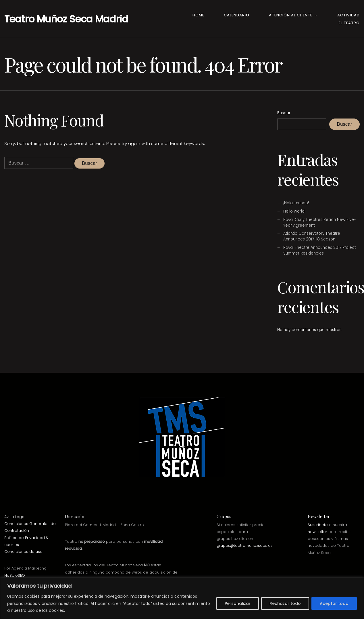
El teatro (349, 23)
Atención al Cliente (291, 15)
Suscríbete (318, 525)
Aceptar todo (334, 603)
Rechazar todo (285, 603)
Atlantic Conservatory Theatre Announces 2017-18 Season (312, 236)
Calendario (237, 15)
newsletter (317, 532)
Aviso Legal (15, 517)
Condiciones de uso (23, 552)
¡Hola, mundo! (296, 203)
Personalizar (238, 603)
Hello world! (294, 211)
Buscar (284, 113)
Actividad (348, 15)
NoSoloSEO (15, 575)
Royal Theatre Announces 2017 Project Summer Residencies (319, 250)
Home (198, 15)
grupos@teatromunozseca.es (245, 546)
